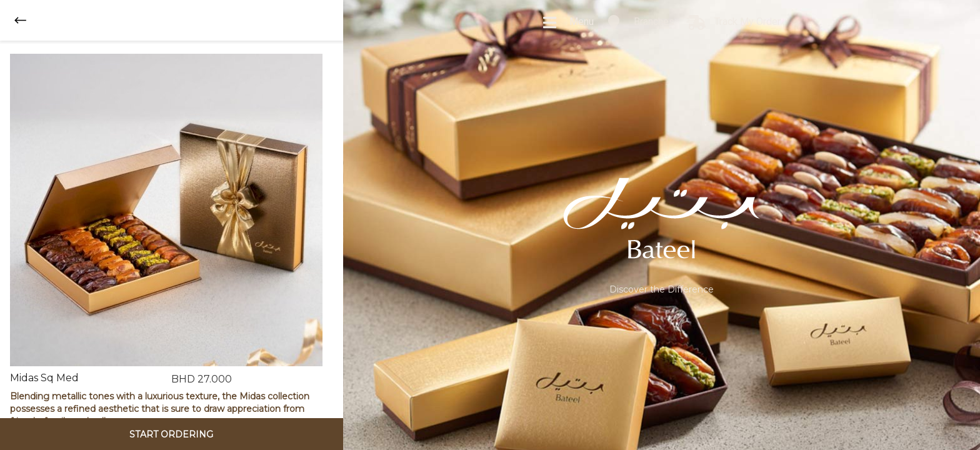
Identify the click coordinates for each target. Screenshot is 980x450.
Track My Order (734, 22)
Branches (640, 22)
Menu (568, 22)
